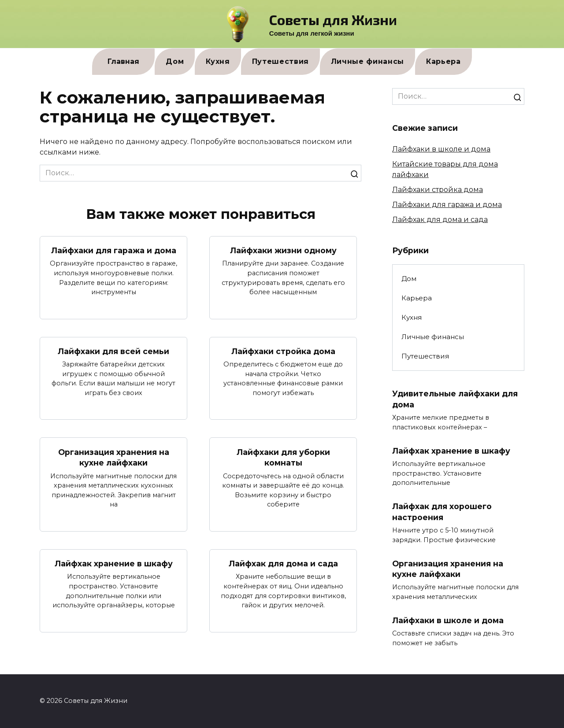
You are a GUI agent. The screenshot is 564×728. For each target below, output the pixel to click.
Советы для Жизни (333, 19)
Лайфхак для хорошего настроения (442, 512)
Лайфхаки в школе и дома (441, 149)
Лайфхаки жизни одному (283, 250)
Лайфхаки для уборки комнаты (283, 458)
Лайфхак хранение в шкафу (114, 564)
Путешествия (280, 61)
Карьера (443, 61)
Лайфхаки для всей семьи (113, 351)
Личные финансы (367, 61)
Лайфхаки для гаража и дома (114, 250)
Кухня (218, 61)
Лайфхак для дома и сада (283, 564)
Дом (175, 61)
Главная (123, 61)
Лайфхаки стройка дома (283, 351)
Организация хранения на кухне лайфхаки (114, 458)
